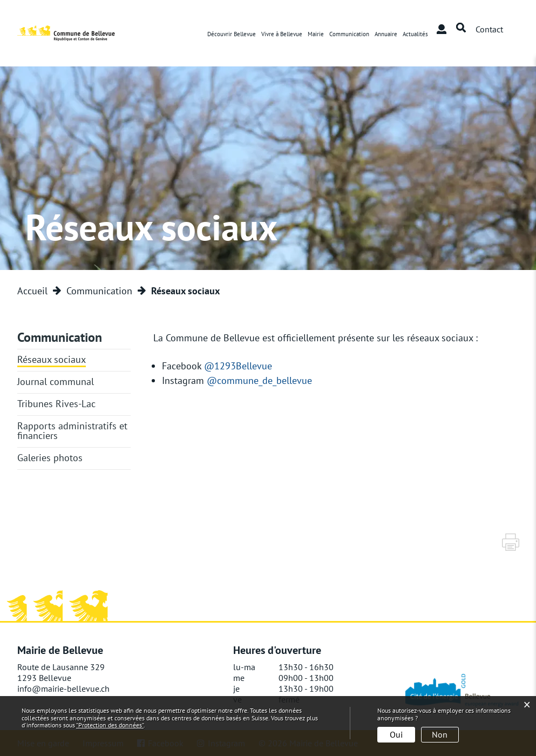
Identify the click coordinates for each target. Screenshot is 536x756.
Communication (349, 34)
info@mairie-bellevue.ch (63, 688)
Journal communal (56, 382)
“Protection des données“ (110, 725)
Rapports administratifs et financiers (72, 431)
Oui (396, 734)
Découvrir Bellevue (232, 34)
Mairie (316, 34)
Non (440, 734)
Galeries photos (50, 458)
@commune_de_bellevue (266, 380)
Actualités (415, 34)
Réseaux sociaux (52, 359)
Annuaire (386, 34)
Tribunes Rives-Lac (56, 404)
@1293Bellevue (245, 366)
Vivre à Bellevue (282, 34)
